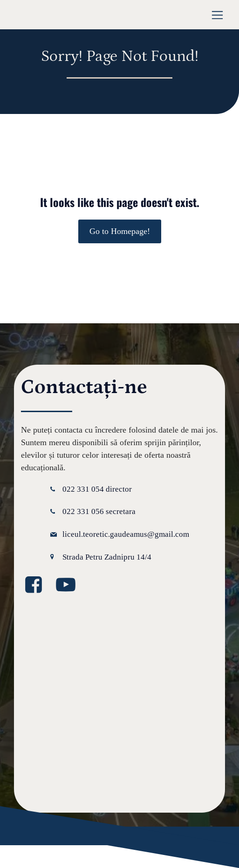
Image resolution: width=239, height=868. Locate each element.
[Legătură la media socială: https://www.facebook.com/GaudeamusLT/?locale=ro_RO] (37, 585)
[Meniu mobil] (217, 15)
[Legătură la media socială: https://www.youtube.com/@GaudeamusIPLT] (69, 585)
